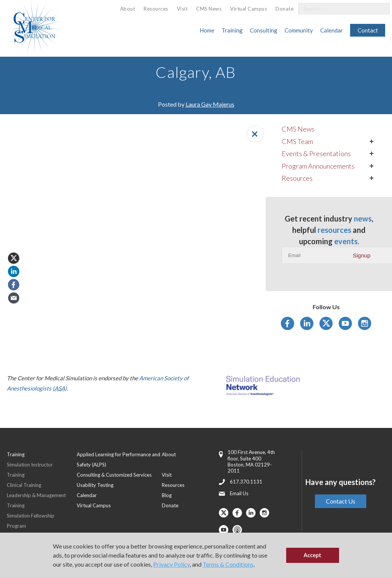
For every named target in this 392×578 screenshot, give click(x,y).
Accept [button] (312, 555)
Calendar (332, 30)
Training (232, 30)
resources (334, 230)
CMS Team (297, 141)
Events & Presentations (316, 153)
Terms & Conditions (228, 564)
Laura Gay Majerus (210, 104)
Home (207, 30)
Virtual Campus (249, 9)
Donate (284, 9)
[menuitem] (128, 9)
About (128, 9)
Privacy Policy (171, 564)
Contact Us (341, 501)
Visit (182, 9)
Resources (156, 9)
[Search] (380, 9)
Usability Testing (95, 485)
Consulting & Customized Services (114, 475)
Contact (368, 30)
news (363, 218)
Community (299, 30)
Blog (167, 495)
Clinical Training (24, 485)
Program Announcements (318, 166)
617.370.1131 (246, 482)
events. (347, 241)
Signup (362, 255)
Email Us (239, 493)
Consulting (264, 30)
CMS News (209, 9)
